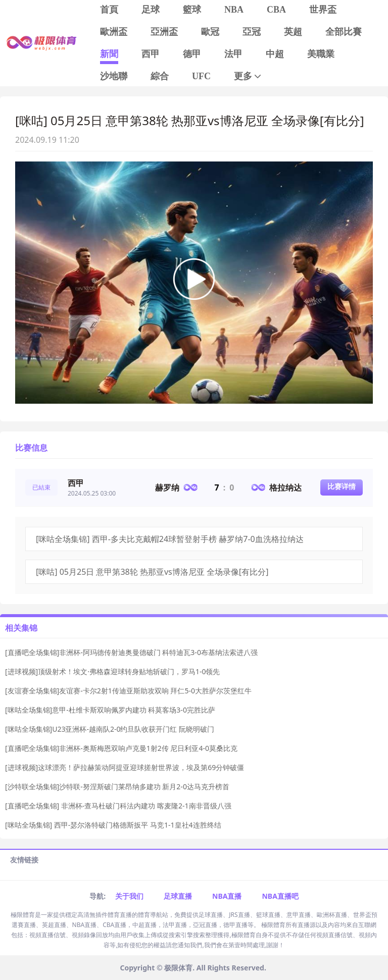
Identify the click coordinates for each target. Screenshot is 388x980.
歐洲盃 (114, 32)
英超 (293, 32)
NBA (234, 10)
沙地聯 (114, 76)
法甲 (233, 54)
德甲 (192, 54)
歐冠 (210, 32)
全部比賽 (344, 32)
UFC (201, 76)
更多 (248, 76)
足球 (151, 10)
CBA (276, 10)
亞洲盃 (164, 32)
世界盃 (323, 10)
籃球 (192, 10)
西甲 (151, 54)
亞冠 (252, 32)
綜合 (160, 76)
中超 (275, 54)
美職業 (321, 54)
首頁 (109, 10)
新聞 (109, 54)
